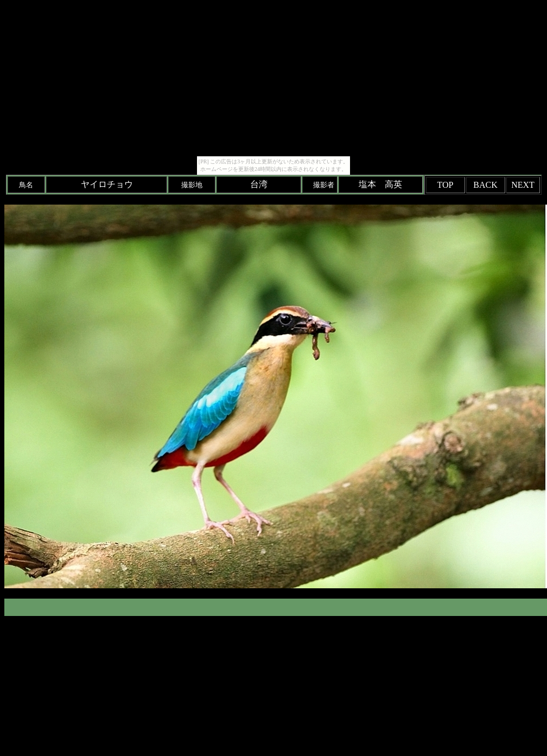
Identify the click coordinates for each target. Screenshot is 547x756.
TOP (446, 185)
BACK (485, 185)
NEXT (523, 185)
